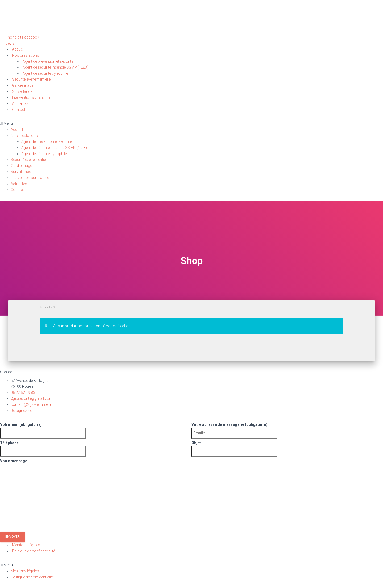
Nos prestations (26, 55)
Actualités (20, 103)
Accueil (18, 49)
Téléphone (94, 449)
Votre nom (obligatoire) (94, 430)
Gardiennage (23, 85)
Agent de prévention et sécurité (48, 61)
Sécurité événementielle (31, 79)
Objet (285, 449)
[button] (10, 43)
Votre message (190, 495)
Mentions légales (26, 545)
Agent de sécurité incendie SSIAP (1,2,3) (55, 67)
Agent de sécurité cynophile (45, 73)
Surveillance (22, 91)
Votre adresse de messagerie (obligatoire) (285, 430)
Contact (19, 110)
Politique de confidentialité (34, 551)
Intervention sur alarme (31, 97)
